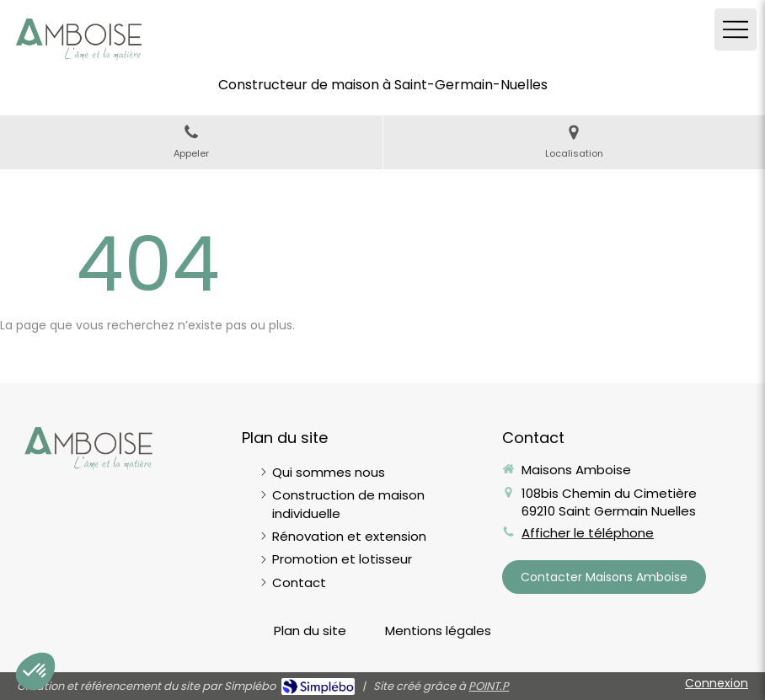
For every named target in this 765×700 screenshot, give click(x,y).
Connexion (717, 683)
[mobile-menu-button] (736, 29)
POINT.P (489, 686)
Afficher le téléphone (588, 533)
